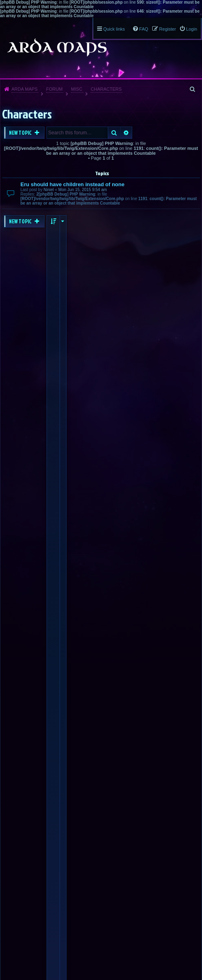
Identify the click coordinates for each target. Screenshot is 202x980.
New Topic (21, 133)
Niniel (49, 190)
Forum (54, 89)
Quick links (114, 29)
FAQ (144, 29)
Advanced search (126, 133)
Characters (106, 89)
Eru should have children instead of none (72, 184)
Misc (77, 89)
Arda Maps (24, 89)
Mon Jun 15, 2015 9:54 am (83, 190)
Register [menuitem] (168, 29)
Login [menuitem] (192, 29)
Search (114, 133)
